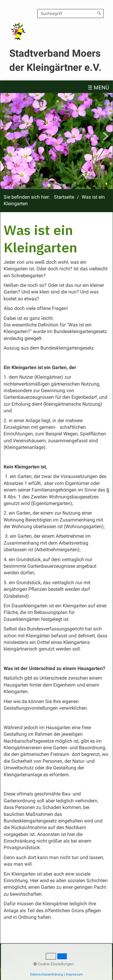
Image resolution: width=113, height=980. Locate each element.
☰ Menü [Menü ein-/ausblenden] (98, 88)
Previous (8, 136)
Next (105, 136)
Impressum (59, 953)
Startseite (64, 197)
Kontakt (35, 953)
